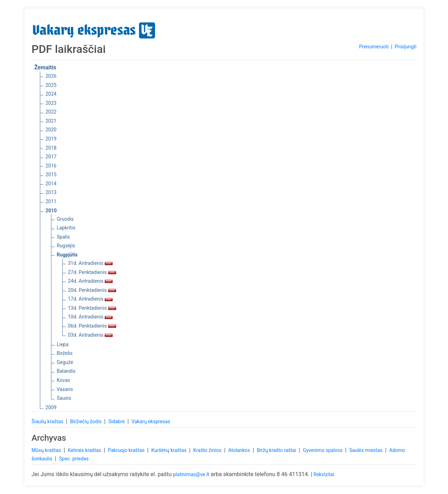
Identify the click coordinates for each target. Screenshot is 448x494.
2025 (51, 85)
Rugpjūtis (67, 255)
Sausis (64, 398)
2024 (51, 94)
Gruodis (65, 219)
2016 (51, 166)
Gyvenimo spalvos (323, 450)
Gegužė (65, 362)
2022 (51, 112)
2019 (51, 139)
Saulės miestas (366, 450)
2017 (51, 157)
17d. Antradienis (90, 299)
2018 (51, 148)
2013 (51, 192)
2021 (51, 121)
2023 (51, 103)
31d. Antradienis (90, 263)
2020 (51, 130)
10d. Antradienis (90, 317)
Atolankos (240, 450)
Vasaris (65, 389)
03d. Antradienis (90, 335)
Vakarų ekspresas (151, 421)
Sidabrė (117, 421)
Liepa (63, 344)
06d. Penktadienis (92, 326)
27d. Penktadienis (92, 272)
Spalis (63, 237)
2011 (51, 201)
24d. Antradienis (90, 281)
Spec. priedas (74, 459)
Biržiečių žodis (86, 421)
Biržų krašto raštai (277, 450)
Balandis (66, 371)
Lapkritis (66, 228)
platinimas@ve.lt (191, 474)
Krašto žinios (208, 450)
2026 (51, 76)
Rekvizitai (324, 474)
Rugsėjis (66, 246)
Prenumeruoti (374, 47)
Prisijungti (406, 47)
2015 (51, 174)
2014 (51, 184)
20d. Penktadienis (92, 290)
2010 (51, 211)
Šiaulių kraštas (48, 421)
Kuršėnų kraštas (169, 450)
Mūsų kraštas (47, 450)
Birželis (65, 353)
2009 (51, 407)
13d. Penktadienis (92, 308)
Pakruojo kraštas (127, 450)
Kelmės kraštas (85, 450)
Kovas (63, 380)
